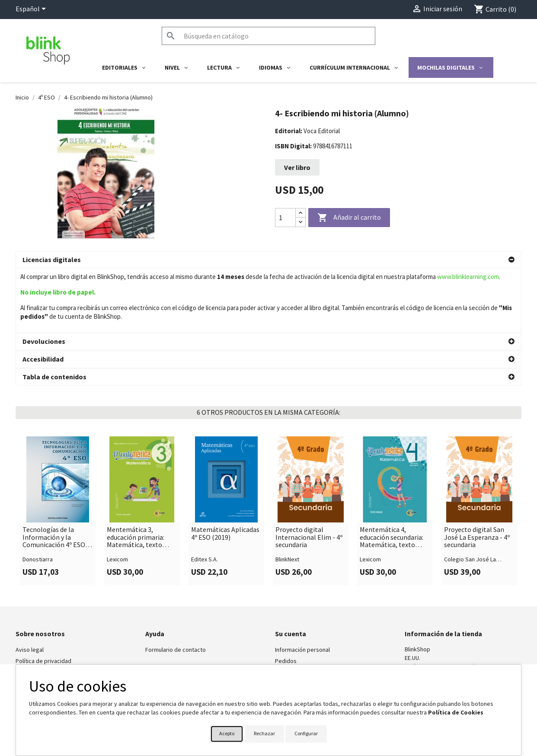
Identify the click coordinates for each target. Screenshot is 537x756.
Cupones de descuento (305, 630)
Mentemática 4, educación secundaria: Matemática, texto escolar (392, 473)
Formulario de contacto (176, 585)
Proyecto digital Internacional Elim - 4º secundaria (309, 473)
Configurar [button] (306, 733)
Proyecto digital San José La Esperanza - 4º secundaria (477, 473)
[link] (58, 446)
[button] (268, 260)
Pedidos (286, 596)
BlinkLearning (33, 608)
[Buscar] (268, 36)
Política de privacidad (43, 596)
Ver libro (297, 167)
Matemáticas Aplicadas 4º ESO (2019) (225, 469)
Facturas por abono (300, 608)
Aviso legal (30, 585)
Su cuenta (291, 569)
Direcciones (290, 619)
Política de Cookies (456, 712)
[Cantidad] (285, 218)
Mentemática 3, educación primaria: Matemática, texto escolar (136, 473)
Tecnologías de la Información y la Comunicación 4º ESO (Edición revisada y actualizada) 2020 (54, 473)
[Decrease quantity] (300, 222)
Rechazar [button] (264, 733)
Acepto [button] (227, 733)
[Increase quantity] (300, 213)
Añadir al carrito (349, 218)
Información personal (302, 585)
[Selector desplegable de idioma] (32, 10)
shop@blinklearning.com (436, 611)
